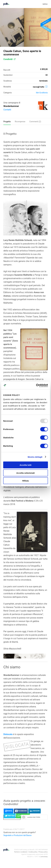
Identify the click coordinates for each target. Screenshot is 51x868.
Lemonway (44, 857)
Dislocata (8, 734)
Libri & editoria (42, 93)
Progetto (7, 122)
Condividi (10, 59)
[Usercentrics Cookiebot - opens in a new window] (36, 386)
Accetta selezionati (26, 473)
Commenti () (35, 122)
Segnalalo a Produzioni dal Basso (17, 835)
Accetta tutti (26, 465)
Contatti (7, 110)
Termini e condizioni (21, 852)
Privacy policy (43, 852)
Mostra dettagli (35, 457)
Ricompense (20, 122)
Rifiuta (26, 481)
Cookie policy (33, 852)
